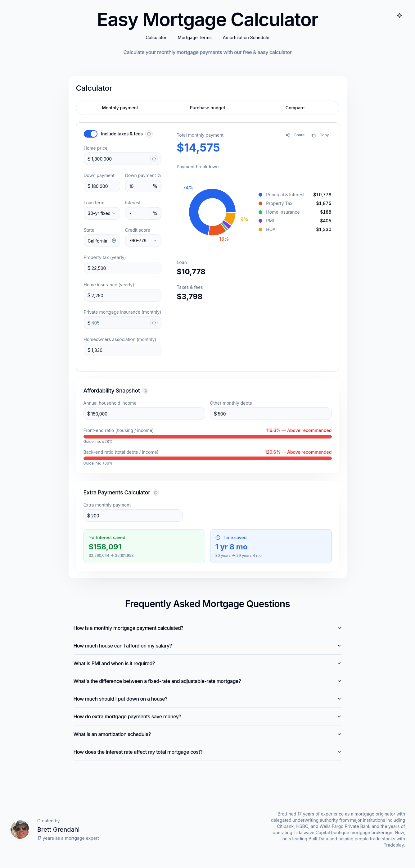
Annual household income (110, 404)
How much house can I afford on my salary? (208, 646)
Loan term (94, 203)
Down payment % (143, 175)
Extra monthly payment (107, 508)
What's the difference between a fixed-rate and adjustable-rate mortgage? (208, 681)
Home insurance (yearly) (109, 285)
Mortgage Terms (194, 38)
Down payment (99, 175)
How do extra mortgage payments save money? (208, 716)
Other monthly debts (231, 404)
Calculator (156, 38)
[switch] (91, 134)
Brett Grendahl (58, 829)
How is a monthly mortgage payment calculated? (208, 628)
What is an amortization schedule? (208, 734)
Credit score (138, 230)
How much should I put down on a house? (208, 699)
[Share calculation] (295, 135)
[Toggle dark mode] (399, 16)
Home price (96, 148)
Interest (133, 203)
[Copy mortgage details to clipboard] (320, 135)
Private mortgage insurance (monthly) (123, 312)
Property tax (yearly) (105, 257)
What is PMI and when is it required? (208, 663)
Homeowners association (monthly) (120, 339)
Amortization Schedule (246, 38)
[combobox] (102, 213)
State (89, 230)
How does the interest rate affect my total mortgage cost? (208, 752)
